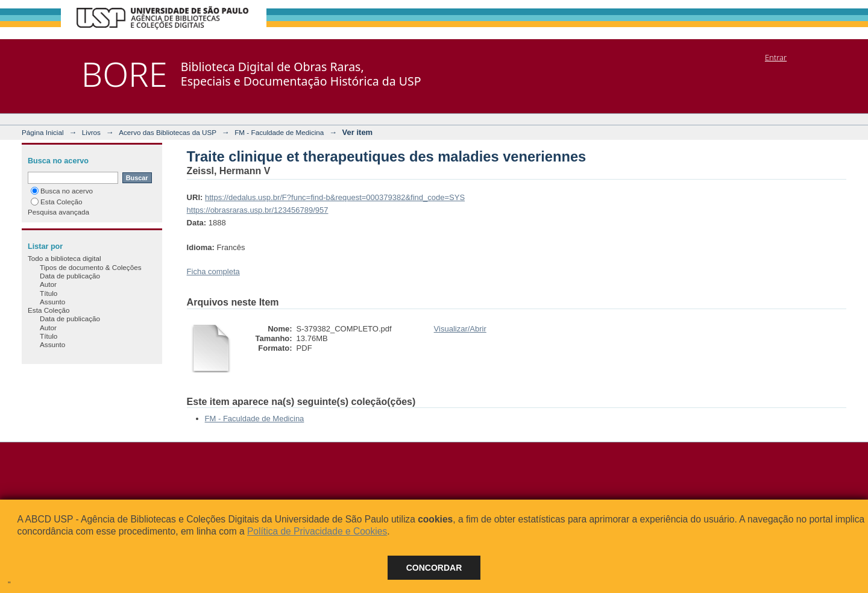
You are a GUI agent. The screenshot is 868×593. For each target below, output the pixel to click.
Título (49, 293)
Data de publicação (70, 276)
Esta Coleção (57, 202)
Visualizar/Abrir (460, 329)
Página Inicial (43, 132)
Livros (91, 132)
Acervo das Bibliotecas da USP (168, 132)
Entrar (776, 57)
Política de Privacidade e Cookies (317, 531)
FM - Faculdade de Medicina (279, 132)
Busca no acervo (62, 191)
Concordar (434, 568)
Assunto (52, 302)
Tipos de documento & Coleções (90, 267)
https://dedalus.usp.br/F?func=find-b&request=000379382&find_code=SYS (335, 197)
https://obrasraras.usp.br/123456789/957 (258, 210)
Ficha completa (213, 271)
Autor (48, 284)
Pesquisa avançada (58, 212)
